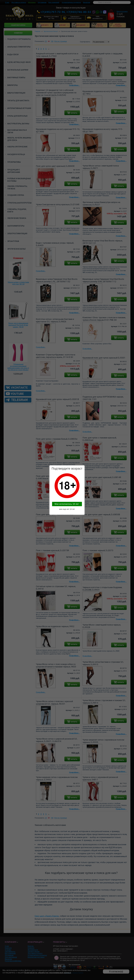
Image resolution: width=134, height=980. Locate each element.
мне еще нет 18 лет (67, 509)
